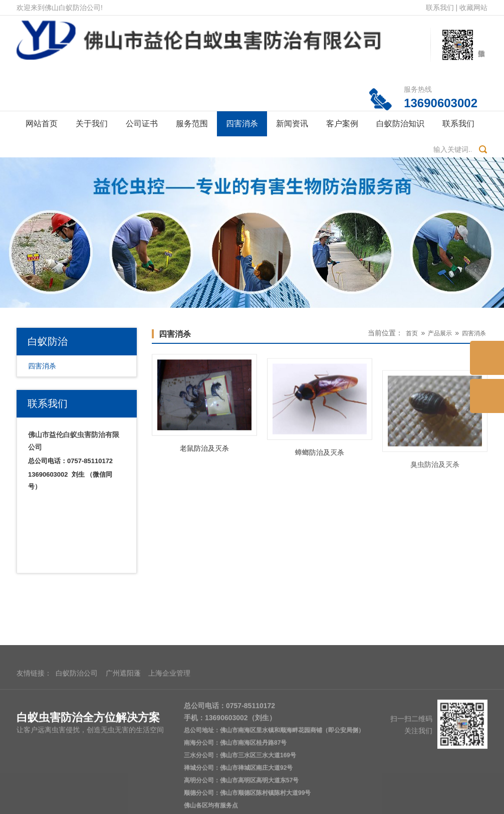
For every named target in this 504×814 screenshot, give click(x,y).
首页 (412, 333)
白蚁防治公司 (77, 736)
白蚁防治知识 (400, 124)
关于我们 (92, 124)
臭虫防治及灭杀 (435, 493)
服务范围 (192, 124)
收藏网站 (473, 8)
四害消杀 (242, 124)
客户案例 (342, 124)
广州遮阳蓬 (123, 736)
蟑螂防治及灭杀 (320, 466)
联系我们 (440, 8)
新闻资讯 (292, 124)
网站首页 (42, 124)
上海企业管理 (169, 736)
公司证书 (142, 124)
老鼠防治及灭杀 (204, 453)
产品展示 (440, 333)
